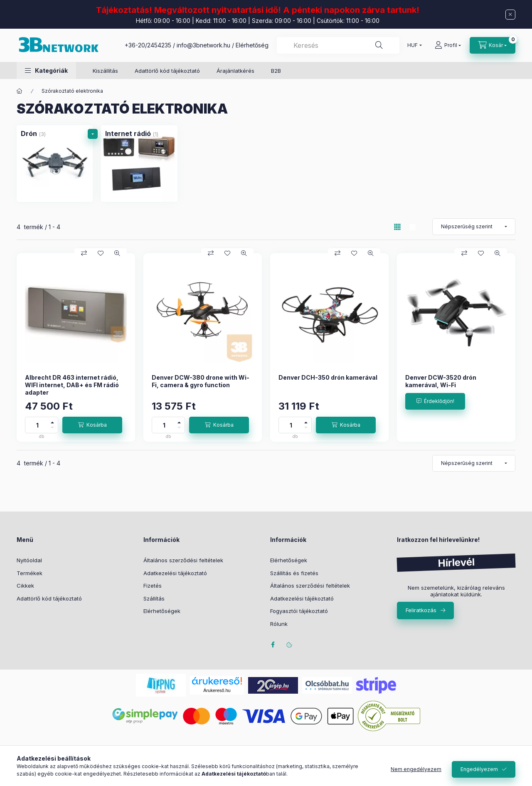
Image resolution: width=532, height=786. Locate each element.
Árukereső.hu (217, 690)
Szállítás (154, 598)
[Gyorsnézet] (117, 253)
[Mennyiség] (37, 425)
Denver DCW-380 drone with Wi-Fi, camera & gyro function (201, 381)
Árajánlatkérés (235, 71)
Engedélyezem (479, 769)
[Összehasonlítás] (84, 253)
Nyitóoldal (29, 560)
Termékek (30, 573)
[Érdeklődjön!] (435, 401)
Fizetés (153, 586)
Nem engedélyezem (416, 769)
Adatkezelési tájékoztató (175, 573)
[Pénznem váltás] (413, 45)
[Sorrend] (474, 227)
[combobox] (338, 45)
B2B (276, 71)
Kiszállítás (105, 71)
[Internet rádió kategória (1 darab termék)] (139, 163)
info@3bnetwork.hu (203, 45)
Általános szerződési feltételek (183, 560)
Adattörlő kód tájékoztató (167, 71)
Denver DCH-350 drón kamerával (328, 377)
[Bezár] (510, 15)
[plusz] (52, 421)
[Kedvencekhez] (101, 253)
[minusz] (52, 429)
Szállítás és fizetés (294, 573)
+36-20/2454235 (148, 45)
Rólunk (279, 624)
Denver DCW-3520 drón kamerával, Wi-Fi (441, 381)
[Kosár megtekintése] (493, 45)
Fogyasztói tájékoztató (299, 611)
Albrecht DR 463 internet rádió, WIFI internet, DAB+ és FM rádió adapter (72, 385)
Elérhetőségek (162, 611)
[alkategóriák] (93, 134)
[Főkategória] (20, 91)
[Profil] (448, 45)
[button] (46, 70)
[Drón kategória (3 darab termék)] (55, 163)
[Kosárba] (92, 425)
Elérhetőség (252, 45)
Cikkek (25, 586)
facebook (273, 645)
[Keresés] (379, 45)
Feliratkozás (421, 610)
